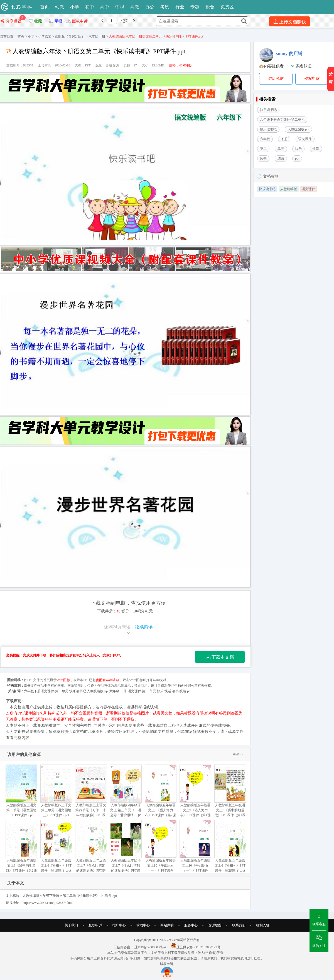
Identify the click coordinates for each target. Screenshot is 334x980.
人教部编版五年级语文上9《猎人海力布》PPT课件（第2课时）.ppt (160, 793)
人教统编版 (289, 189)
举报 (56, 21)
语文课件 (308, 189)
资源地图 (215, 925)
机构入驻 (263, 925)
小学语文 (45, 36)
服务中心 (191, 925)
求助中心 (143, 925)
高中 (105, 7)
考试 (165, 7)
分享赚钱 (11, 21)
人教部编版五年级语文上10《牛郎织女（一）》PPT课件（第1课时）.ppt (160, 849)
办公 (150, 7)
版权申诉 (77, 21)
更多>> (238, 755)
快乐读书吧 (267, 189)
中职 (120, 7)
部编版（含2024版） (70, 36)
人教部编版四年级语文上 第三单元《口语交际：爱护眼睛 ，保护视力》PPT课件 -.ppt (126, 796)
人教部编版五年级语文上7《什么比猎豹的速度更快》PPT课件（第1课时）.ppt (126, 849)
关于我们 (71, 925)
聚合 (210, 7)
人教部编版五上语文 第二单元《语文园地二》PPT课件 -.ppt (21, 791)
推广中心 (119, 925)
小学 (75, 7)
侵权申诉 (312, 79)
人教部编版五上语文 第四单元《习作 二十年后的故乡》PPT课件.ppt (91, 793)
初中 (90, 7)
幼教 (60, 7)
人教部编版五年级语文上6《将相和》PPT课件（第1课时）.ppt (56, 846)
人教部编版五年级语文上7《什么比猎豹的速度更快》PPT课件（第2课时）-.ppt (91, 849)
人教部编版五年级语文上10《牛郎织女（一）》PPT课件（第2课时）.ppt (195, 849)
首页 (45, 7)
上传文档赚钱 (290, 22)
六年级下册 (97, 36)
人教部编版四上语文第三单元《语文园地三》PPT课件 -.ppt (56, 791)
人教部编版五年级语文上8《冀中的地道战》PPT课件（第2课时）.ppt (21, 849)
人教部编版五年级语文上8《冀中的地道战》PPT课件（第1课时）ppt (230, 793)
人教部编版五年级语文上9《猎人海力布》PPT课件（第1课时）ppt (195, 793)
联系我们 (239, 925)
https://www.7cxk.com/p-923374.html (48, 903)
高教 (135, 7)
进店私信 (276, 79)
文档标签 (271, 176)
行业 (180, 7)
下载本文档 (220, 657)
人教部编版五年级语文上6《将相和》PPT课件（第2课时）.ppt (230, 846)
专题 (195, 7)
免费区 (227, 7)
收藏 (35, 21)
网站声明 (167, 925)
